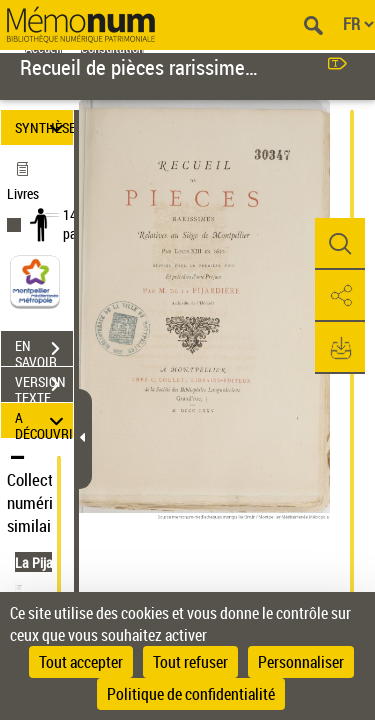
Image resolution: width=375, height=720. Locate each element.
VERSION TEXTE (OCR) (44, 387)
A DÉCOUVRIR (44, 420)
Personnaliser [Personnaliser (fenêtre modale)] (301, 662)
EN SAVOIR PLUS (44, 351)
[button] (340, 244)
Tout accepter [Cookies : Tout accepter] (81, 662)
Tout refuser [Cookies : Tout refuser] (190, 662)
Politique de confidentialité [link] (191, 694)
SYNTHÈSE (44, 127)
